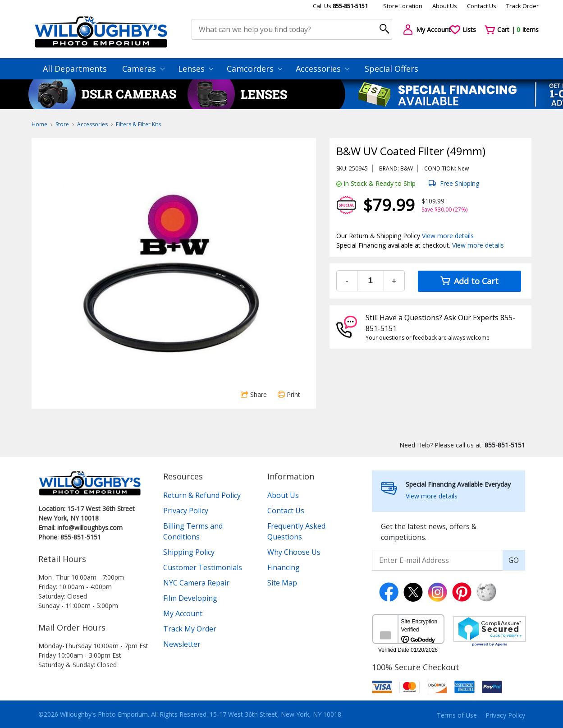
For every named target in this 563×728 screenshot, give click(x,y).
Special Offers (391, 69)
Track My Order (190, 629)
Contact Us (482, 6)
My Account (183, 613)
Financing (284, 567)
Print (289, 394)
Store (62, 124)
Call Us (340, 6)
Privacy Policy (186, 511)
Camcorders (254, 69)
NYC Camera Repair (196, 583)
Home (39, 124)
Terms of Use (457, 715)
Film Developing (190, 598)
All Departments (75, 69)
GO (514, 560)
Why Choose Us (294, 552)
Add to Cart (469, 281)
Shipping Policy (189, 552)
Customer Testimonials (203, 567)
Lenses (196, 69)
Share (254, 394)
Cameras (143, 69)
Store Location (403, 6)
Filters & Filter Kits (138, 124)
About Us (445, 6)
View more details (448, 236)
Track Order (522, 6)
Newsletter (182, 644)
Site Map (282, 583)
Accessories (323, 69)
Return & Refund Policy (202, 495)
